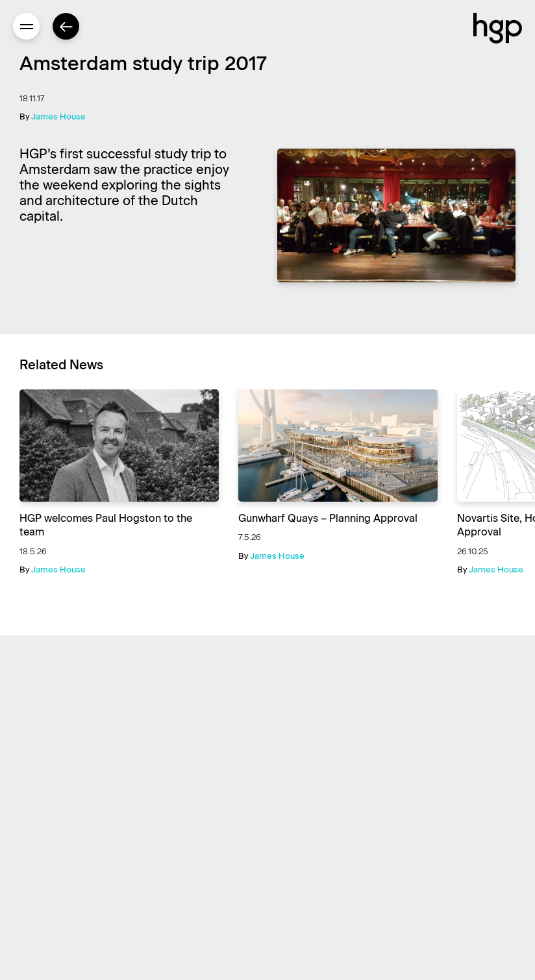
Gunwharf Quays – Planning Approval (328, 518)
